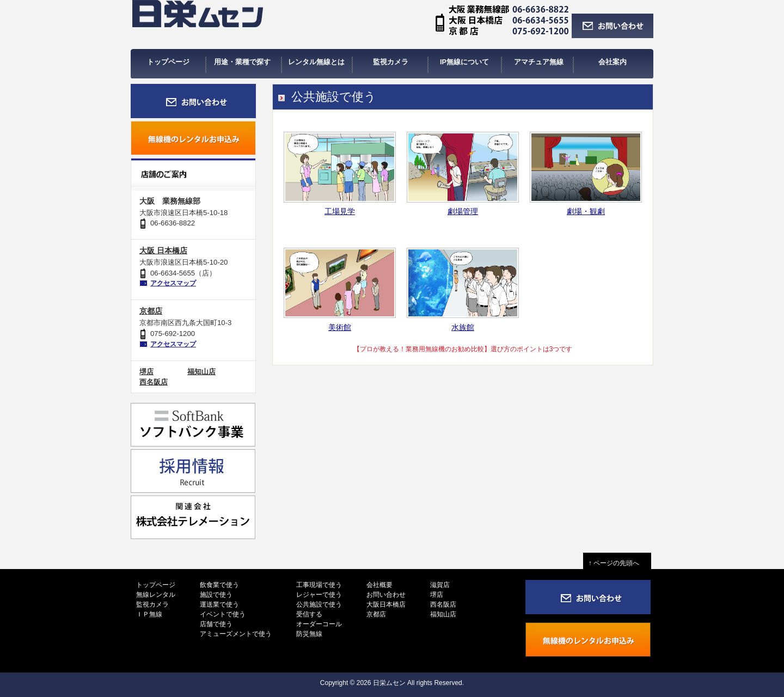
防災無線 (309, 634)
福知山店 (201, 372)
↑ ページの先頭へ (617, 563)
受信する (309, 614)
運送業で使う (219, 604)
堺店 (146, 372)
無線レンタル (156, 595)
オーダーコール (319, 624)
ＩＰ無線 (149, 614)
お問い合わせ (386, 595)
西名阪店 (154, 382)
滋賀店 (440, 585)
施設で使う (216, 595)
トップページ (156, 585)
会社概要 (379, 585)
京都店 (151, 311)
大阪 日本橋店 (163, 250)
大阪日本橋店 (386, 604)
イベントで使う (223, 614)
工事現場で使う (319, 585)
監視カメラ (152, 604)
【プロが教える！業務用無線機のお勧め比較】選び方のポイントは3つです (463, 349)
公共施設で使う (319, 604)
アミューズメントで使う (236, 634)
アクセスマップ (173, 283)
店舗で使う (216, 624)
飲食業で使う (219, 585)
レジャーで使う (319, 595)
